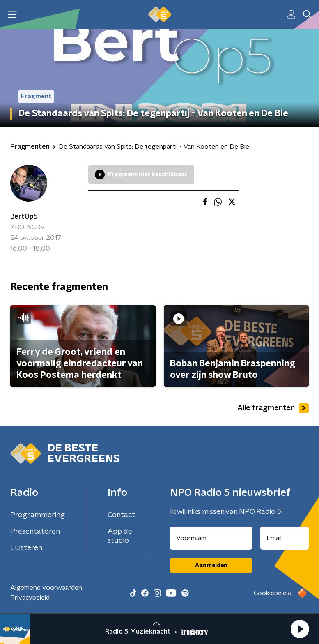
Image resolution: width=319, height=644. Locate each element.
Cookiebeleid (273, 593)
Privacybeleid (30, 598)
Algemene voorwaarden (46, 588)
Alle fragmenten (273, 408)
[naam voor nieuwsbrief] (211, 538)
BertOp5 (24, 216)
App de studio (120, 536)
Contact (121, 515)
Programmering (38, 515)
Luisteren (26, 548)
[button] (300, 629)
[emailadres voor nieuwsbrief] (285, 538)
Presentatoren (35, 531)
